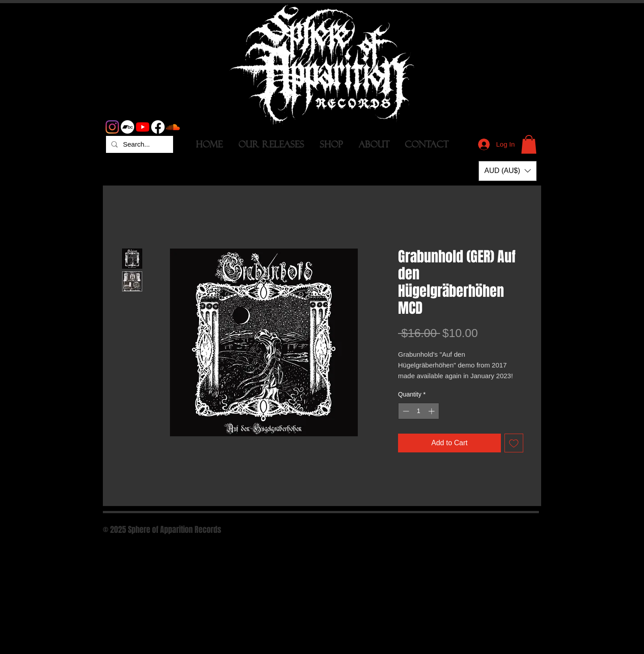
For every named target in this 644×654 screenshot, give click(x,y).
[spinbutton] (419, 411)
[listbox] (508, 171)
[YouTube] (143, 127)
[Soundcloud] (173, 127)
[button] (529, 144)
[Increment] (432, 411)
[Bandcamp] (127, 127)
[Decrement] (405, 411)
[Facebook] (158, 127)
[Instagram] (112, 127)
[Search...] (139, 144)
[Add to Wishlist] (514, 443)
